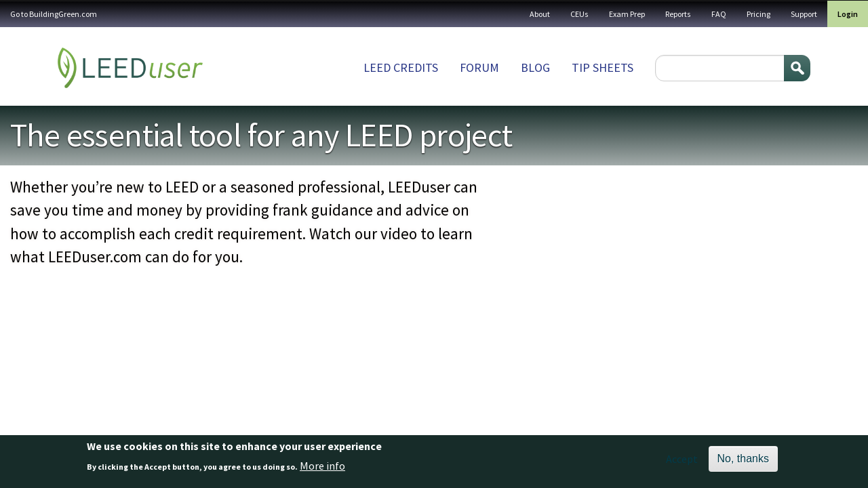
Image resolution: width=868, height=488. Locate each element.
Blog (535, 67)
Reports (678, 14)
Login (848, 14)
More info (322, 466)
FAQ (719, 14)
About (540, 14)
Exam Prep (627, 14)
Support (804, 14)
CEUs (579, 14)
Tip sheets (603, 67)
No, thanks (743, 459)
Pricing (758, 14)
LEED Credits (401, 67)
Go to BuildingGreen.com (54, 14)
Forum (479, 67)
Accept (682, 459)
